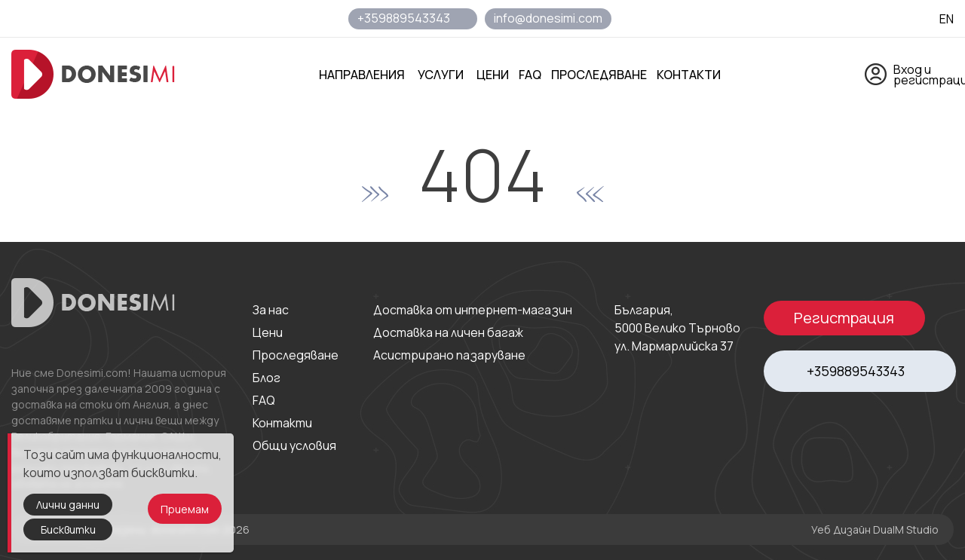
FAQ (264, 400)
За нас (271, 310)
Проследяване (296, 355)
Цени (268, 332)
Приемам (185, 509)
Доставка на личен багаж (448, 332)
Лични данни (68, 505)
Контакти (282, 423)
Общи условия (294, 445)
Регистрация (844, 318)
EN (947, 19)
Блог (267, 378)
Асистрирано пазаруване (449, 355)
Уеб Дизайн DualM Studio (875, 529)
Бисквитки (68, 529)
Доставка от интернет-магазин (473, 310)
